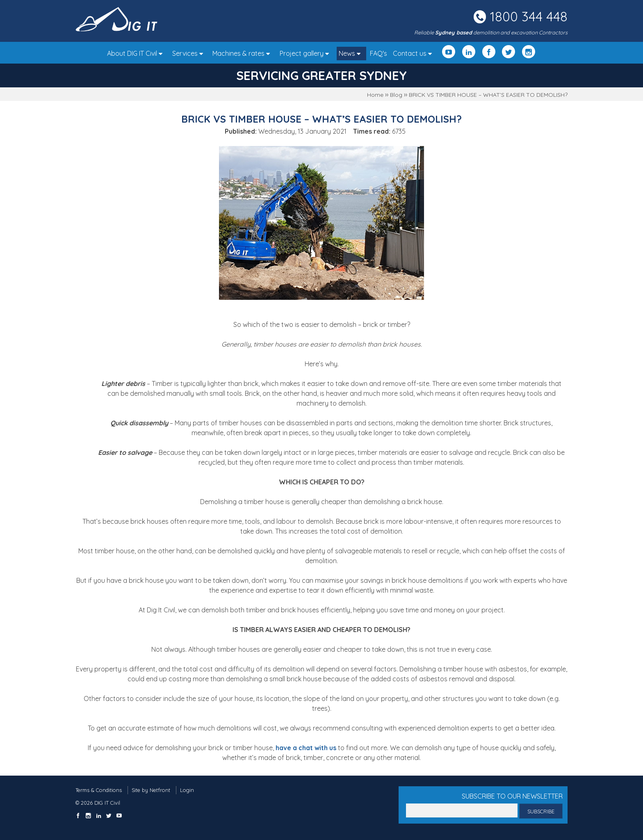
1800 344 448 (529, 16)
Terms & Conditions (99, 790)
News (352, 53)
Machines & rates (243, 53)
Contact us (414, 53)
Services (190, 53)
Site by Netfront (151, 790)
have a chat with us (306, 748)
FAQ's (379, 53)
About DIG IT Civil (137, 53)
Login (187, 790)
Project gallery (306, 53)
